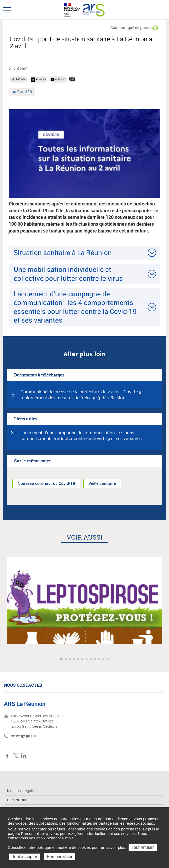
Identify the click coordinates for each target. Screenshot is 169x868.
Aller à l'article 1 (62, 660)
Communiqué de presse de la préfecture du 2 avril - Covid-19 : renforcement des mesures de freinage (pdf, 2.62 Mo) (82, 395)
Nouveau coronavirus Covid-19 (46, 483)
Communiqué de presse (131, 27)
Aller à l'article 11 (104, 660)
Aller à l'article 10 (100, 660)
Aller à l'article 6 (83, 660)
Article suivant (164, 659)
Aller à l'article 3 (70, 660)
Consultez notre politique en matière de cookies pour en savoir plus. (68, 847)
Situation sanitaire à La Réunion (63, 252)
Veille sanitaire (102, 483)
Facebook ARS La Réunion (7, 756)
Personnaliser (60, 857)
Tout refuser (142, 847)
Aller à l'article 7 (87, 660)
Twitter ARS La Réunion (16, 756)
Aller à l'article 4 (75, 660)
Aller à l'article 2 (66, 660)
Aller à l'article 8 (91, 660)
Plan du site (17, 800)
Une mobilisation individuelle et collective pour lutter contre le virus (68, 274)
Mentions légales (22, 791)
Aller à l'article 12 (108, 660)
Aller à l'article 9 (96, 660)
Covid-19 (24, 92)
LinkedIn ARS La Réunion (24, 756)
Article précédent (5, 659)
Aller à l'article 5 (79, 660)
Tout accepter (25, 857)
